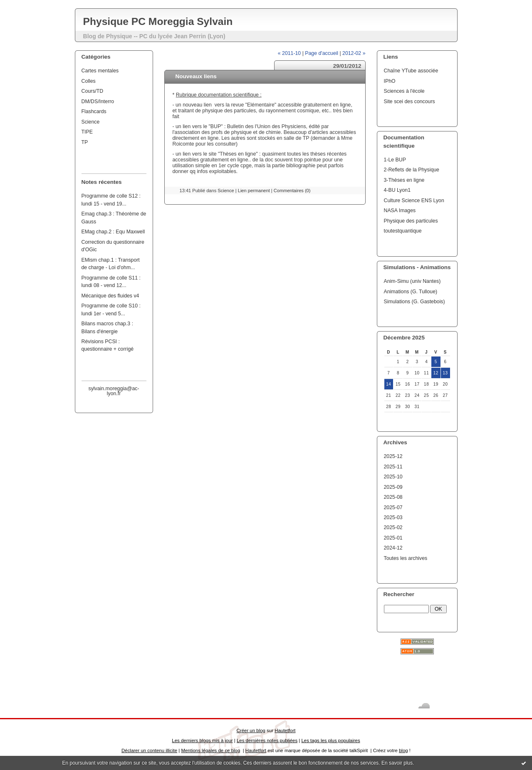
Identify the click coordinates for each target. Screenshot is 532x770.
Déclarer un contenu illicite (149, 750)
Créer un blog (251, 730)
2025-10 (393, 477)
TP (85, 142)
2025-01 (393, 538)
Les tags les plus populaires (330, 740)
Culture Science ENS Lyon (414, 201)
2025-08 (393, 497)
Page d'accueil (322, 53)
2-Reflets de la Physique (412, 170)
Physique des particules (411, 221)
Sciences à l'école (404, 91)
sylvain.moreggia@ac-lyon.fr (114, 391)
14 (388, 384)
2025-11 (393, 467)
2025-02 (393, 527)
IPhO (390, 81)
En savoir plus (397, 763)
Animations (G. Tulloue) (411, 292)
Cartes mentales (100, 71)
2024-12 (393, 548)
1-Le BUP (395, 160)
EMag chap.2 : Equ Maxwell (113, 232)
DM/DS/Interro (98, 102)
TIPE (87, 132)
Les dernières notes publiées (267, 740)
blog (403, 750)
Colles (89, 81)
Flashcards (94, 111)
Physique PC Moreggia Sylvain (158, 21)
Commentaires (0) (292, 191)
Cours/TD (93, 91)
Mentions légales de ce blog (210, 750)
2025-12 (393, 456)
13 (445, 373)
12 (436, 373)
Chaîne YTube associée (411, 71)
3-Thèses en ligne (404, 180)
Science (91, 122)
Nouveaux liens (196, 76)
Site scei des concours (410, 102)
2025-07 (393, 508)
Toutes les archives (406, 558)
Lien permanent (254, 191)
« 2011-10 (289, 53)
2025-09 (393, 487)
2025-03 (393, 517)
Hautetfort (285, 730)
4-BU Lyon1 (397, 190)
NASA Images (400, 210)
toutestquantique (403, 231)
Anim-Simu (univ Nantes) (412, 281)
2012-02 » (354, 53)
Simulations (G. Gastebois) (414, 302)
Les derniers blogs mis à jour (202, 740)
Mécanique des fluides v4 (110, 296)
